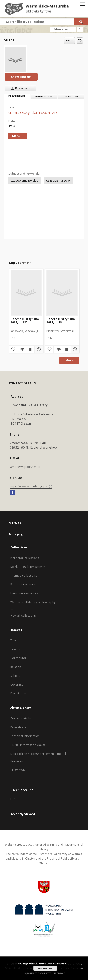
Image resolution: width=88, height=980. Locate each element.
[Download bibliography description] (22, 349)
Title (13, 640)
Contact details (21, 718)
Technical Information (25, 736)
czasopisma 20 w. (58, 181)
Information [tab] (44, 97)
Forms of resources (24, 584)
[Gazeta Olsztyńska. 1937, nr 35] (62, 293)
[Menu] (83, 4)
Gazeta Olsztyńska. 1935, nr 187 (25, 321)
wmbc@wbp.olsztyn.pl (25, 467)
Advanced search (63, 29)
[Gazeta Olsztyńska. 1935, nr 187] (26, 293)
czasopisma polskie (25, 181)
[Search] (81, 22)
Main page (17, 534)
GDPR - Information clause (28, 745)
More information (58, 963)
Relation (16, 667)
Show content (21, 77)
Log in (14, 799)
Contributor (18, 658)
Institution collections (25, 558)
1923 (12, 126)
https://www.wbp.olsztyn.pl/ (31, 486)
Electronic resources (24, 593)
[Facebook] (13, 493)
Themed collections (24, 576)
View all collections (23, 616)
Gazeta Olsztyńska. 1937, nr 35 (61, 321)
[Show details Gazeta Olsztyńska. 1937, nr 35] (74, 349)
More (69, 360)
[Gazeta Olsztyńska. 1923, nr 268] (15, 59)
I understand (45, 968)
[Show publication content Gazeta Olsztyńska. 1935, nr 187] (30, 349)
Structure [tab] (71, 97)
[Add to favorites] (80, 41)
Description (18, 693)
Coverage (17, 685)
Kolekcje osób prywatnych (28, 567)
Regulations (18, 727)
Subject (15, 676)
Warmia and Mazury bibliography (33, 602)
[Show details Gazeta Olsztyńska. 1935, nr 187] (38, 349)
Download (19, 88)
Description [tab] (17, 97)
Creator (16, 649)
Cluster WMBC (20, 770)
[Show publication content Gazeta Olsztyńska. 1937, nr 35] (66, 349)
